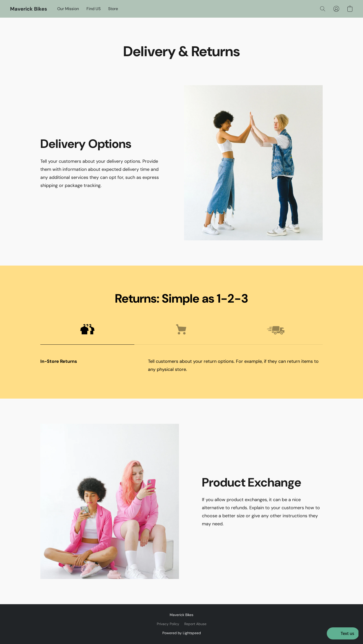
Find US (94, 9)
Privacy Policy (168, 624)
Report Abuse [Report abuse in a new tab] (195, 624)
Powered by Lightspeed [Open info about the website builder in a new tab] (182, 633)
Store (113, 9)
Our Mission (68, 9)
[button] (29, 9)
